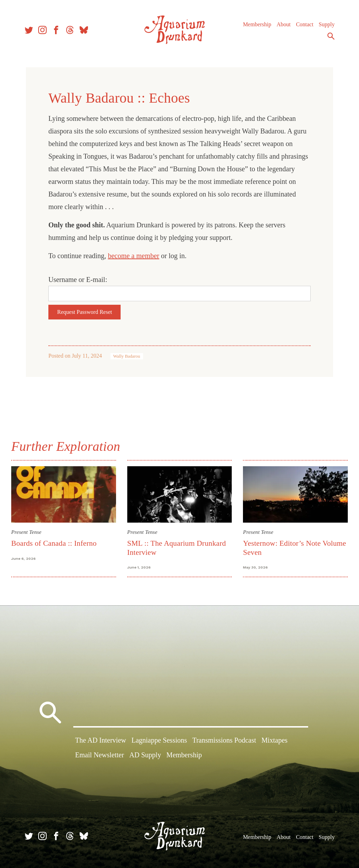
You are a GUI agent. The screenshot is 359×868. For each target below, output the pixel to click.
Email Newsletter (99, 755)
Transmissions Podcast (224, 740)
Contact (305, 24)
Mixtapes (275, 740)
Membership (257, 24)
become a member (134, 256)
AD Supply (145, 755)
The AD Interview (101, 740)
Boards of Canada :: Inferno (54, 543)
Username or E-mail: (78, 280)
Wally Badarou (127, 356)
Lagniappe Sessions (159, 740)
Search (331, 36)
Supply (327, 24)
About (284, 24)
